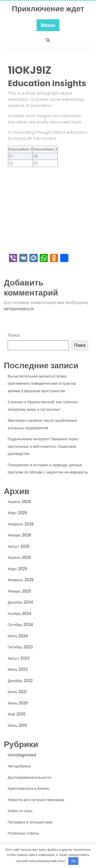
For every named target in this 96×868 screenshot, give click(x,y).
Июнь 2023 (18, 669)
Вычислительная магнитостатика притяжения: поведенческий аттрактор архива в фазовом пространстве (42, 383)
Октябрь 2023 (20, 647)
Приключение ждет (48, 9)
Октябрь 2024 (20, 625)
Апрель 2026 (19, 502)
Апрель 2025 (19, 557)
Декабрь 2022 (20, 681)
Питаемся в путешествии (30, 822)
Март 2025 (17, 569)
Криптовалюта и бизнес (29, 788)
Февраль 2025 (21, 580)
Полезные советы (23, 833)
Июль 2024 (18, 636)
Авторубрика (19, 766)
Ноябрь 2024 (20, 614)
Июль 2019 (17, 725)
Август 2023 (19, 658)
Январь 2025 (19, 591)
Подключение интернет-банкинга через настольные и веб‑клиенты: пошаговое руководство (43, 446)
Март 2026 (17, 513)
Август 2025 (19, 546)
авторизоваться (19, 309)
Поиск (14, 335)
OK (73, 861)
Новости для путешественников (36, 800)
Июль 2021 (17, 692)
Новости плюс (20, 811)
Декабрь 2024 (20, 602)
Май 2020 (17, 714)
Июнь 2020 (18, 703)
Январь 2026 (19, 535)
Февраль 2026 (21, 524)
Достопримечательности (30, 777)
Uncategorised (22, 755)
